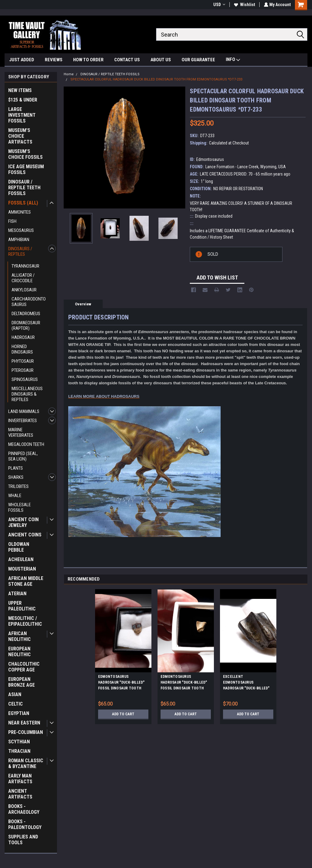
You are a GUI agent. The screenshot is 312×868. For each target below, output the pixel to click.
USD (219, 5)
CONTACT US (127, 60)
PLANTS (16, 468)
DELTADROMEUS (26, 314)
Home (69, 74)
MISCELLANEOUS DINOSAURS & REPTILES (27, 394)
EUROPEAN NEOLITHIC (19, 652)
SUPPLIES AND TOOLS (23, 840)
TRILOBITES (18, 486)
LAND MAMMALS (24, 411)
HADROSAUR (23, 337)
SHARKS (16, 477)
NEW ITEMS (20, 90)
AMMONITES (19, 212)
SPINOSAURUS (25, 379)
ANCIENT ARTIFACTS (20, 794)
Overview (83, 304)
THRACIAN (19, 751)
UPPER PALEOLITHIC (22, 606)
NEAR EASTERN (24, 723)
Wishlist (244, 5)
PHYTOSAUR (23, 361)
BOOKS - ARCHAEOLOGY (24, 809)
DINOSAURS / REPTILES (20, 251)
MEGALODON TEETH (26, 444)
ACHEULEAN (21, 559)
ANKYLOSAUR (24, 290)
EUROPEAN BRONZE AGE (21, 682)
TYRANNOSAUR (25, 266)
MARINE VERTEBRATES (21, 432)
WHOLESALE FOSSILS (19, 507)
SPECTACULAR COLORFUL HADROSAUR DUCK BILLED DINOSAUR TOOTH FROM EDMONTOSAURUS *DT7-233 (156, 79)
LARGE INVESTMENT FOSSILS (22, 115)
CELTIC (16, 704)
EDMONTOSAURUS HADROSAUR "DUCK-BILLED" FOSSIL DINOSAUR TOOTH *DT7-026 (184, 683)
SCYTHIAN (19, 742)
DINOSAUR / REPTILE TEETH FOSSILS (24, 188)
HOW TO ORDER (88, 60)
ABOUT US (161, 60)
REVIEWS (54, 60)
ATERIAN (17, 594)
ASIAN (15, 694)
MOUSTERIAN (22, 569)
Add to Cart (123, 714)
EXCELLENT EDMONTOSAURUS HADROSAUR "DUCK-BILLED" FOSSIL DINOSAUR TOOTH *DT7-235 (246, 683)
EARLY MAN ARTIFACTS (20, 779)
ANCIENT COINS (25, 535)
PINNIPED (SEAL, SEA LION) (23, 456)
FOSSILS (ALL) (23, 203)
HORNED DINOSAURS (22, 349)
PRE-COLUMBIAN (26, 732)
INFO (233, 60)
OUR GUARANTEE (198, 60)
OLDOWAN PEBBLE (19, 547)
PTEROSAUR (23, 370)
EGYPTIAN (19, 713)
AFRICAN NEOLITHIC (19, 636)
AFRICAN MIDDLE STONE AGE (26, 581)
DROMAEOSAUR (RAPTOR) (26, 325)
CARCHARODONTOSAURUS (29, 302)
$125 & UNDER (23, 100)
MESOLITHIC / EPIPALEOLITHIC (25, 621)
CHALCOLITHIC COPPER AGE (24, 667)
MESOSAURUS (21, 230)
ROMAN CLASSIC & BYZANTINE (26, 763)
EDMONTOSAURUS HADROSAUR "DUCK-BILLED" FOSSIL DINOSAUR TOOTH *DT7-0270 (121, 683)
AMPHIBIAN (19, 240)
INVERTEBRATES (23, 421)
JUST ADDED (22, 60)
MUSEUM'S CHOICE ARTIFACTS (20, 136)
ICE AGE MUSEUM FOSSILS (26, 169)
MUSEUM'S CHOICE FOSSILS (25, 154)
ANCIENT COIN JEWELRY (23, 522)
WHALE (15, 496)
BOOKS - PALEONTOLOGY (25, 824)
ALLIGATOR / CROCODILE (23, 278)
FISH (12, 221)
